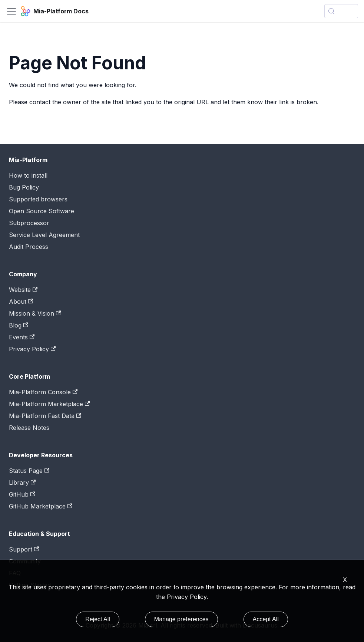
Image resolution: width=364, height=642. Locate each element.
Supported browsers (38, 199)
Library (22, 483)
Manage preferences (181, 619)
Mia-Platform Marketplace (49, 404)
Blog (19, 325)
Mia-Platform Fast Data (45, 416)
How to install (28, 175)
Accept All (266, 619)
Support (24, 549)
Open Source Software (42, 211)
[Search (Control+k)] (341, 11)
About (21, 302)
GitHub (22, 494)
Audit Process (29, 247)
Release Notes (29, 428)
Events (22, 337)
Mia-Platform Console (43, 392)
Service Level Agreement (44, 235)
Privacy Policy (32, 349)
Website (23, 290)
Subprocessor (29, 223)
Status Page (29, 471)
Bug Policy (24, 187)
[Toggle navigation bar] (11, 11)
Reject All (98, 619)
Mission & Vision (35, 313)
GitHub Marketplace (41, 506)
